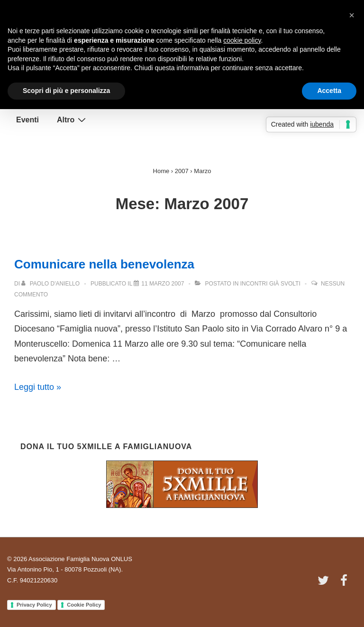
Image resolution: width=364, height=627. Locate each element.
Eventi (27, 120)
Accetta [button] (329, 91)
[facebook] (345, 584)
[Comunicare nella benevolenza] (163, 284)
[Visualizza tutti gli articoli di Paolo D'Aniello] (51, 284)
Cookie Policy (84, 605)
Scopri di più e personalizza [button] (66, 91)
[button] (352, 15)
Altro (73, 120)
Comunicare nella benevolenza (104, 264)
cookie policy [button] (242, 40)
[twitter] (325, 584)
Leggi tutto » (38, 387)
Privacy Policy (34, 605)
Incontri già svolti (270, 284)
